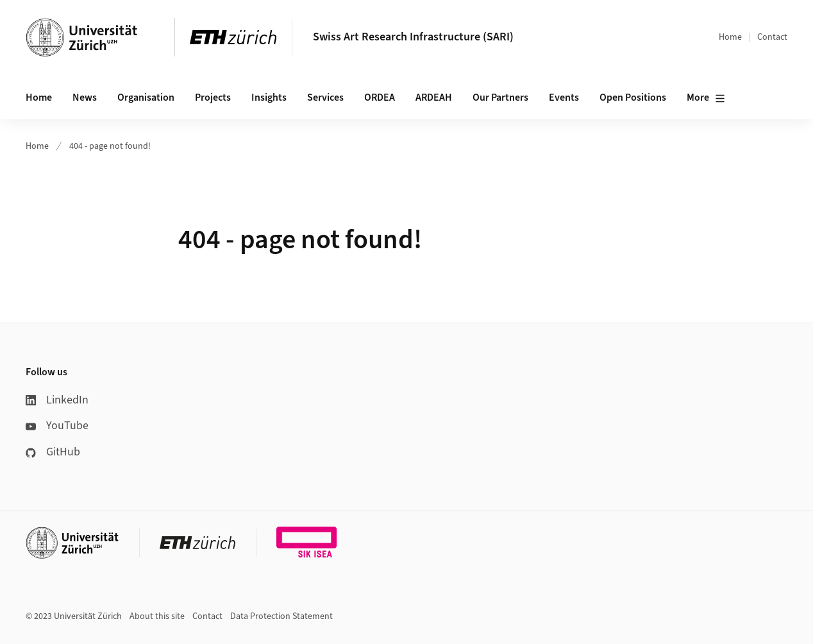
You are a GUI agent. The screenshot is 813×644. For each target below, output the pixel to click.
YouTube (57, 426)
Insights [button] (269, 97)
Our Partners (500, 97)
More (706, 98)
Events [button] (564, 97)
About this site (157, 616)
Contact (772, 37)
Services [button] (325, 97)
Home (730, 37)
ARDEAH (434, 97)
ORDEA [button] (380, 97)
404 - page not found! (110, 146)
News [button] (85, 97)
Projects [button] (213, 97)
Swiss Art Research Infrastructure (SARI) (413, 37)
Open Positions (633, 97)
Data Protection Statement (281, 616)
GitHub (53, 452)
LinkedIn (57, 400)
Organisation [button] (146, 97)
